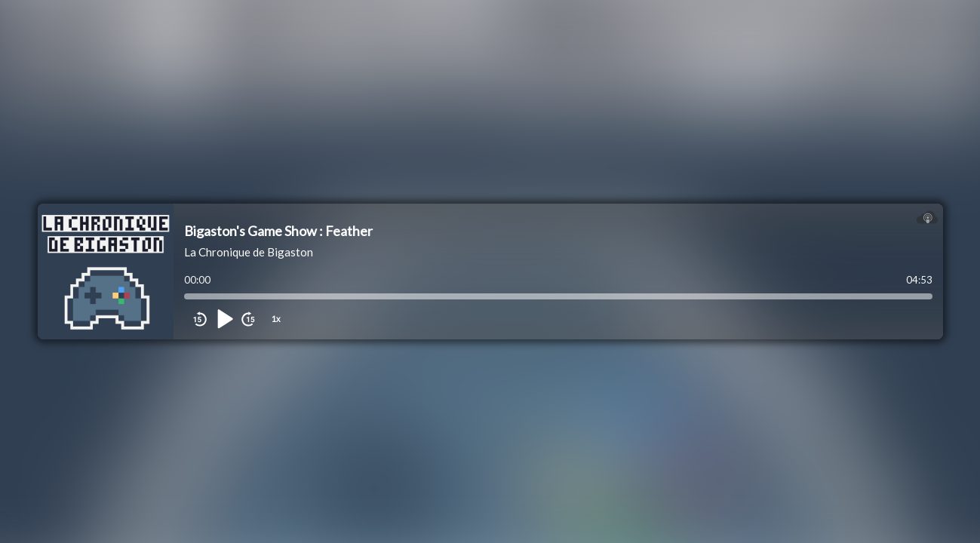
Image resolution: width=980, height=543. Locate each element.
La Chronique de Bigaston (249, 252)
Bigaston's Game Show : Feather (278, 231)
